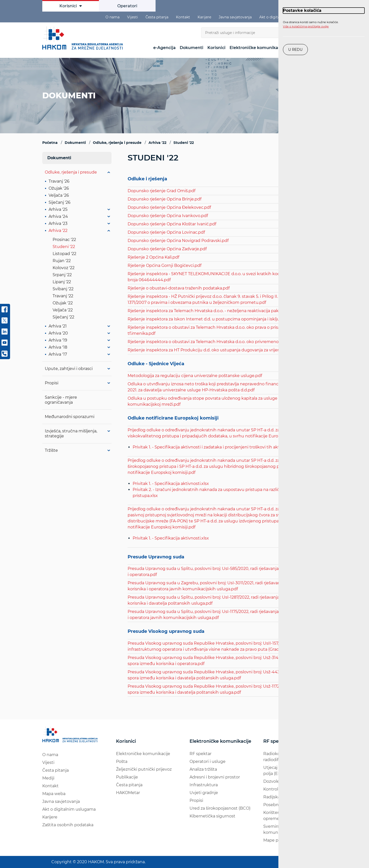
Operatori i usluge (208, 761)
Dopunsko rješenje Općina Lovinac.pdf (166, 232)
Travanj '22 (63, 296)
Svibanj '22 (63, 289)
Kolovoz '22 (64, 268)
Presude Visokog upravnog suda (166, 632)
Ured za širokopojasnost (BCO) (220, 808)
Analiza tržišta (203, 769)
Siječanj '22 (63, 317)
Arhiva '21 (58, 326)
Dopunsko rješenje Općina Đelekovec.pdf (169, 207)
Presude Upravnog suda (156, 557)
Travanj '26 (59, 181)
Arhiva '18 (58, 347)
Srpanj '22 (62, 275)
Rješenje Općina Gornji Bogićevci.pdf (164, 265)
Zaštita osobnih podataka (68, 825)
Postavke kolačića (302, 10)
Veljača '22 (63, 310)
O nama (113, 17)
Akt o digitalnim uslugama (69, 809)
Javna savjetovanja (235, 17)
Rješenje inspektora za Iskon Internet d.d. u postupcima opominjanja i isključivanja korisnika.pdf (224, 319)
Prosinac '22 (64, 240)
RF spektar (200, 754)
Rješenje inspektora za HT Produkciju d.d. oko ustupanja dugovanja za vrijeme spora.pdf (216, 350)
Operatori (127, 6)
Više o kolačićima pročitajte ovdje (306, 26)
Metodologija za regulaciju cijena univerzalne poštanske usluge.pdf (195, 376)
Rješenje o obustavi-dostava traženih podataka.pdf (179, 288)
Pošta (122, 761)
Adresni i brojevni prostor (215, 777)
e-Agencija (164, 48)
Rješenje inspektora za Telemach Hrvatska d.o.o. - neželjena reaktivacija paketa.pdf (210, 311)
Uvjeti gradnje (204, 793)
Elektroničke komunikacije (257, 48)
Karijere (204, 17)
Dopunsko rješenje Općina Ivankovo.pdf (168, 216)
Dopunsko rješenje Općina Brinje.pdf (164, 199)
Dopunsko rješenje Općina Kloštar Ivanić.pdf (172, 224)
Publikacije (127, 777)
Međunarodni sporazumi (70, 417)
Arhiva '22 (58, 231)
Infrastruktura (204, 785)
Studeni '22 (64, 247)
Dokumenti (192, 48)
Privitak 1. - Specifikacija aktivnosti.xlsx (171, 484)
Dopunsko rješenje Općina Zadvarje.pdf (167, 249)
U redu (295, 50)
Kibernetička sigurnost (212, 816)
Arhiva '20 (58, 333)
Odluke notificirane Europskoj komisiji (173, 418)
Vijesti (133, 17)
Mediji (48, 778)
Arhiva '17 (58, 354)
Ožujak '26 (59, 188)
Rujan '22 (62, 261)
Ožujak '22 (63, 303)
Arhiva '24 (58, 216)
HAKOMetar (128, 793)
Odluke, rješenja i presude (71, 172)
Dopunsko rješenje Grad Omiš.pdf (161, 191)
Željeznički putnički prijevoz (144, 769)
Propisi (52, 383)
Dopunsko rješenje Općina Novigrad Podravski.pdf (178, 241)
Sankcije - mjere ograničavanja (61, 400)
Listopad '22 (64, 254)
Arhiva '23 (58, 223)
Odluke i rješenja (147, 179)
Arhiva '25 (58, 209)
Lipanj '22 (62, 282)
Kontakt (183, 17)
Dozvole (271, 781)
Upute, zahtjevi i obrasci (69, 369)
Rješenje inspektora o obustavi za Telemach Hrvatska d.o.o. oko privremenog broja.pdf (214, 342)
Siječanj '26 (60, 202)
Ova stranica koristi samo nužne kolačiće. (311, 24)
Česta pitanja (157, 17)
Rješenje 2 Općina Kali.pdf (153, 257)
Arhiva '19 (58, 340)
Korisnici (71, 6)
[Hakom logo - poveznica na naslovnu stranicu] (84, 38)
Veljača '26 (59, 195)
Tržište (51, 450)
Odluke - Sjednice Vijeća (156, 364)
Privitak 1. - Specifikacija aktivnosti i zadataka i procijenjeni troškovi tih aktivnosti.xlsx (217, 447)
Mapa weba (54, 794)
